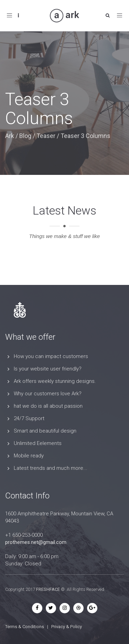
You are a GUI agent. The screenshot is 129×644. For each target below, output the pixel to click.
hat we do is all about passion (48, 406)
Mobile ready (29, 456)
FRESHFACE (48, 589)
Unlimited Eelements (38, 443)
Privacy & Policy (67, 627)
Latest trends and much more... (51, 468)
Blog (25, 136)
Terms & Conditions (25, 627)
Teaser (46, 136)
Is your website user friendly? (48, 369)
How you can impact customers (51, 356)
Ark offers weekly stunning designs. (55, 381)
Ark (10, 136)
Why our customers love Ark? (48, 394)
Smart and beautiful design (45, 431)
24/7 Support (29, 418)
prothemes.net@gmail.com (36, 542)
